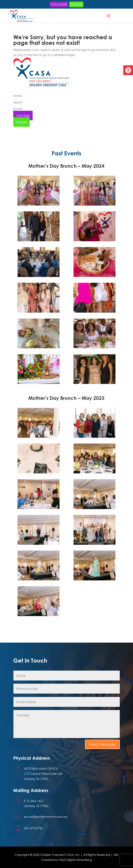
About (18, 102)
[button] (128, 70)
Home (18, 96)
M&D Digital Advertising (75, 860)
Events (18, 109)
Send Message (102, 744)
